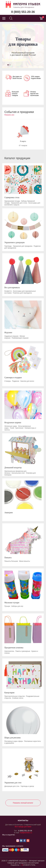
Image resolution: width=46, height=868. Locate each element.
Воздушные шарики (13, 422)
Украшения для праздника (23, 246)
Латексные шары (11, 426)
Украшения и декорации (14, 242)
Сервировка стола (12, 197)
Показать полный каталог (23, 803)
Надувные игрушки (11, 336)
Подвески (16, 381)
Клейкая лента (18, 698)
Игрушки (8, 332)
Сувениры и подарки (13, 377)
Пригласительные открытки (15, 696)
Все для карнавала (12, 287)
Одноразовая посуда (12, 201)
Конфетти (8, 291)
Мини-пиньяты (24, 561)
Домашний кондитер (13, 468)
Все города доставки (23, 827)
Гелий (12, 428)
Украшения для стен (13, 783)
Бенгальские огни (18, 473)
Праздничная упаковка (14, 648)
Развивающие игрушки (20, 338)
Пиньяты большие (11, 561)
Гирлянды (8, 246)
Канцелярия (9, 693)
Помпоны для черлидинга (22, 293)
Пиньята (8, 558)
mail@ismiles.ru (26, 833)
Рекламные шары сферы (14, 741)
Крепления (19, 428)
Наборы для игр (17, 606)
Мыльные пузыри (12, 603)
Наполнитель (9, 651)
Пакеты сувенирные (23, 651)
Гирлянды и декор (27, 786)
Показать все (9, 115)
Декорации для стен (12, 786)
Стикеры (8, 381)
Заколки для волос (27, 381)
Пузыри (7, 606)
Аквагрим (9, 513)
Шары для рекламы (13, 738)
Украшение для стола (19, 203)
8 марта (23, 141)
